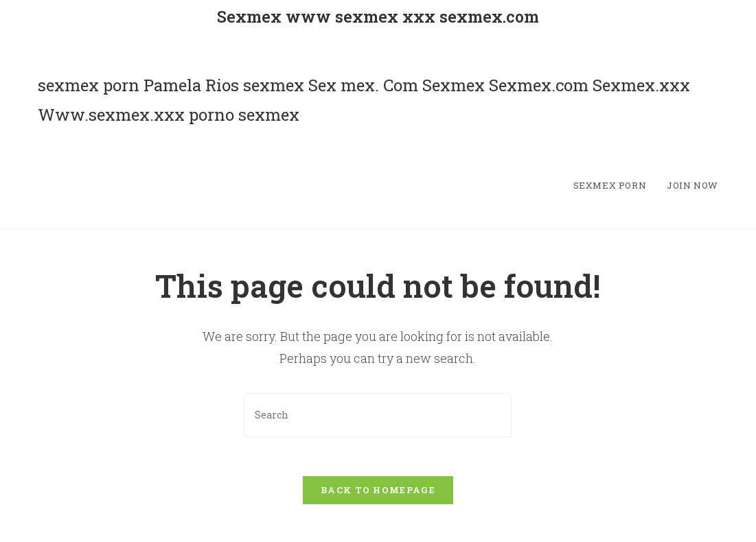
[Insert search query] (378, 415)
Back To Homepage (378, 493)
